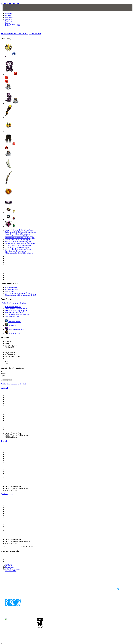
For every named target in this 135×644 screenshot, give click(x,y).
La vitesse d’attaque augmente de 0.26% (19, 293)
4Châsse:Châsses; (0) (12, 289)
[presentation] (9, 8)
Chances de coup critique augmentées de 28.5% (21, 295)
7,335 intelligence (11, 287)
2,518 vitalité (9, 291)
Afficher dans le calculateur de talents (14, 303)
